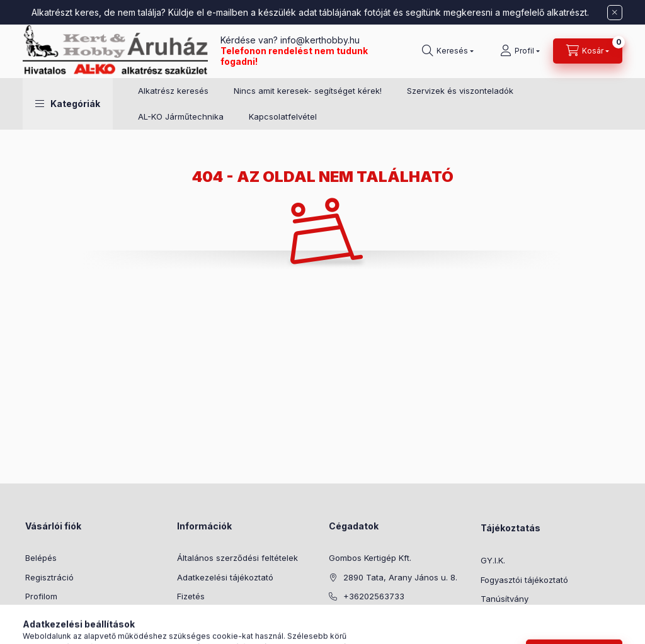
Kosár (36, 616)
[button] (68, 104)
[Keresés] (448, 51)
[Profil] (520, 51)
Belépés (41, 558)
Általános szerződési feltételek (237, 558)
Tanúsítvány (505, 599)
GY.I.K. (493, 560)
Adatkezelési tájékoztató (225, 577)
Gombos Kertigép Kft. (370, 558)
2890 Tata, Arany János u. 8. (400, 577)
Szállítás (193, 616)
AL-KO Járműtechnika (181, 116)
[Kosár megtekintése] (588, 51)
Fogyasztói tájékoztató (524, 580)
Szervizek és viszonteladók (460, 91)
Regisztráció (49, 577)
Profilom (41, 596)
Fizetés (191, 596)
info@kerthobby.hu (319, 40)
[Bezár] (615, 13)
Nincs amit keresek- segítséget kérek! (308, 91)
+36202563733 (374, 596)
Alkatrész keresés (173, 91)
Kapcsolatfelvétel (283, 116)
